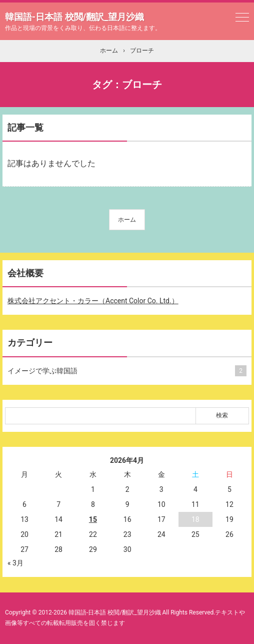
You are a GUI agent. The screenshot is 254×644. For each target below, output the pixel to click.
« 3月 (15, 563)
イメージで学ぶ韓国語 (125, 371)
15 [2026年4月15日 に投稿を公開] (93, 519)
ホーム (127, 220)
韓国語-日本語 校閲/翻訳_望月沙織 (74, 17)
